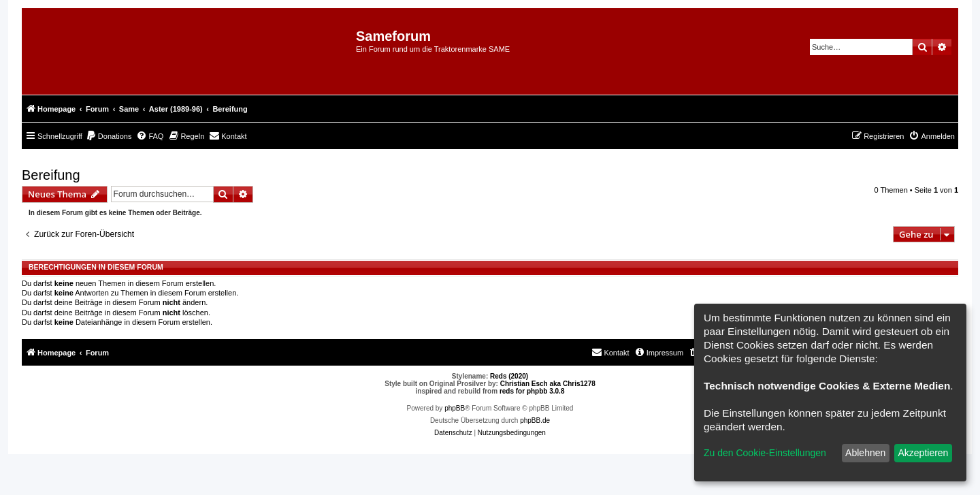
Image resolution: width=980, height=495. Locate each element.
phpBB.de (535, 420)
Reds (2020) (509, 376)
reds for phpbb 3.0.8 (532, 391)
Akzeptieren (923, 453)
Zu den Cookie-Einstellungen (765, 453)
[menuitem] (109, 136)
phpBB (455, 408)
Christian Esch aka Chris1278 (548, 384)
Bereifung (51, 175)
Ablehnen (865, 453)
